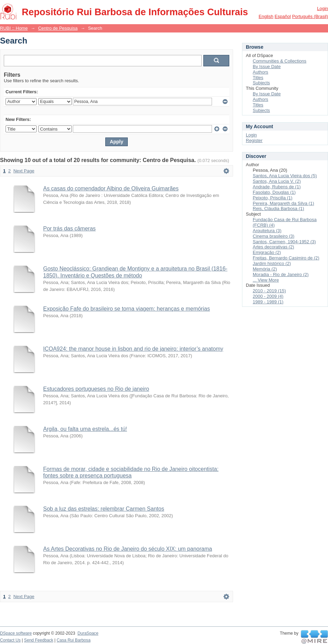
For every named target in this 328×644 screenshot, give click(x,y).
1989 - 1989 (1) (268, 302)
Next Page (24, 171)
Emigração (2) (267, 252)
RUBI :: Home (14, 28)
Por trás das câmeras (69, 229)
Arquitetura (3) (267, 231)
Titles (258, 78)
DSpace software (16, 633)
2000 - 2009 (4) (268, 296)
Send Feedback (39, 640)
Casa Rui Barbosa (74, 640)
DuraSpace (88, 633)
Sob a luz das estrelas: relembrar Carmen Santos (104, 509)
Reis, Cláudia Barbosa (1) (278, 209)
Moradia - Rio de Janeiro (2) (281, 274)
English (266, 16)
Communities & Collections (279, 61)
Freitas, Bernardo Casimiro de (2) (286, 258)
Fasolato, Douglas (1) (274, 192)
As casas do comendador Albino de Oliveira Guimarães (111, 188)
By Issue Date (267, 67)
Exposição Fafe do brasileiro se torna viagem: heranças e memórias (127, 309)
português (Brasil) (310, 16)
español (283, 16)
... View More (266, 280)
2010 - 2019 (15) (269, 291)
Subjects (261, 83)
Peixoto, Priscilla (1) (273, 198)
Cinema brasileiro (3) (274, 236)
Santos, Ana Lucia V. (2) (277, 181)
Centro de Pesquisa (58, 28)
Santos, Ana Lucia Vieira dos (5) (285, 176)
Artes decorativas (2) (273, 247)
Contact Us (10, 640)
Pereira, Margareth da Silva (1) (283, 203)
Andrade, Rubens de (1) (277, 187)
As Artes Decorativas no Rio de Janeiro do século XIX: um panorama (128, 549)
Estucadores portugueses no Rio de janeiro (96, 389)
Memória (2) (265, 269)
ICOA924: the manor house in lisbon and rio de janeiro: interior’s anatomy (133, 349)
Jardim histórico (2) (272, 263)
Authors (261, 72)
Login (322, 8)
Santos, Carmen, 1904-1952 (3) (284, 242)
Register (254, 140)
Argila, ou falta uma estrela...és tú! (85, 429)
